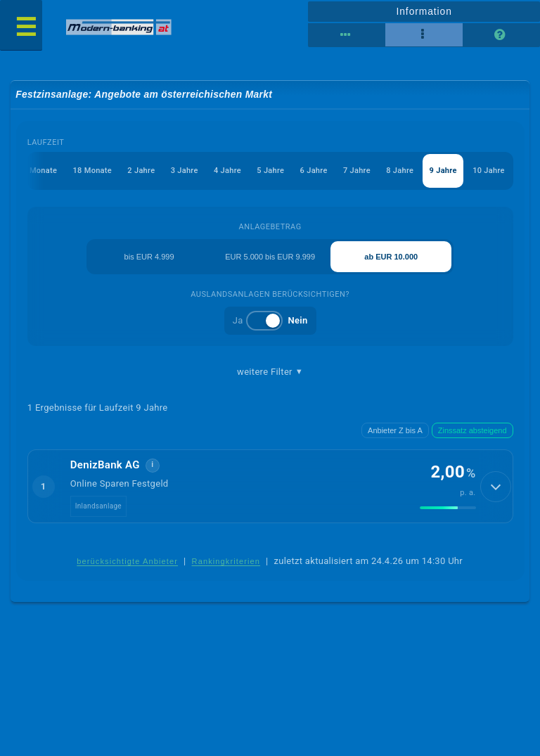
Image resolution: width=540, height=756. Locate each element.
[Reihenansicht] (347, 35)
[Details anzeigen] (496, 487)
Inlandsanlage (98, 506)
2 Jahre (141, 171)
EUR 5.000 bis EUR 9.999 (270, 257)
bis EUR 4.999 (149, 257)
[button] (270, 486)
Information (424, 11)
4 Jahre (227, 171)
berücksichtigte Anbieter (127, 561)
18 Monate (92, 171)
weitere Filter (270, 372)
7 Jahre (357, 171)
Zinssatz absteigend (472, 430)
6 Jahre (314, 171)
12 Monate (38, 171)
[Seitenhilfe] (501, 35)
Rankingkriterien (226, 561)
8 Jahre (400, 171)
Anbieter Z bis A (395, 430)
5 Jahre (270, 171)
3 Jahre (185, 171)
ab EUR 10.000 (391, 257)
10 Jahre (489, 171)
